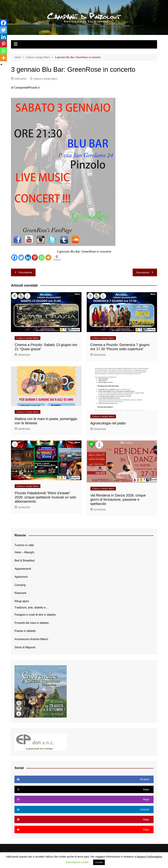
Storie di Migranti (25, 647)
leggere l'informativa (149, 857)
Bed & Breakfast (25, 561)
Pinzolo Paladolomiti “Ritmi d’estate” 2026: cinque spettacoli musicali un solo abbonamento (45, 497)
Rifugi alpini (22, 601)
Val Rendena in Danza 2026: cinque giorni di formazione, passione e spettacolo (118, 499)
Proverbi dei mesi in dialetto (32, 623)
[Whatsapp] (42, 258)
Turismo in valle (24, 545)
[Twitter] (21, 258)
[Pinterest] (35, 258)
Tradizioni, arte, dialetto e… (31, 608)
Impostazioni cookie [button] (77, 862)
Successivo (145, 272)
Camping (20, 585)
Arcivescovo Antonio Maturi (31, 639)
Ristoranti (20, 593)
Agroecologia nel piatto (108, 423)
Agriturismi (21, 577)
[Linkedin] (28, 258)
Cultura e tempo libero (45, 79)
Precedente (23, 272)
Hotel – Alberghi (24, 552)
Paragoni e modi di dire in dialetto (35, 615)
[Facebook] (14, 258)
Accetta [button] (99, 862)
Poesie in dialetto (25, 631)
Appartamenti (23, 569)
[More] (48, 258)
